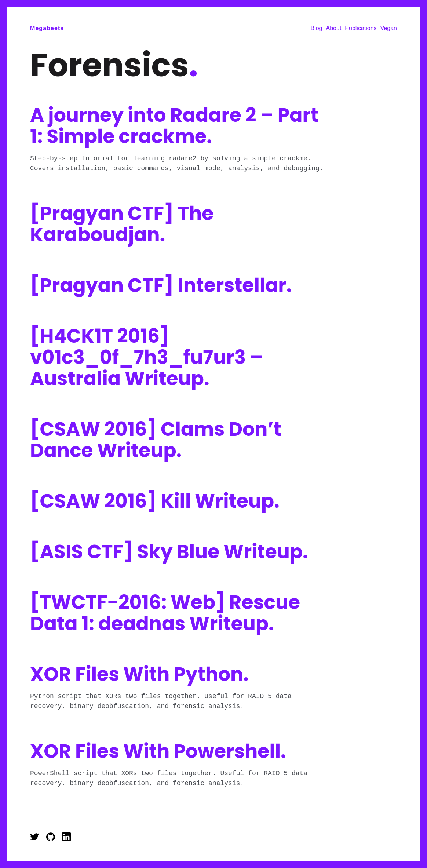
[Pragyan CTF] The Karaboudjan (122, 224)
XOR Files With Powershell (158, 751)
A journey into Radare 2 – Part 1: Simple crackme (174, 126)
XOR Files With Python (139, 674)
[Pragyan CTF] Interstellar (161, 285)
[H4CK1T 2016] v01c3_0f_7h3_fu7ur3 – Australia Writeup (147, 357)
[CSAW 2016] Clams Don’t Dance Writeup (156, 440)
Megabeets (47, 28)
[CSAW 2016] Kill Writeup (155, 501)
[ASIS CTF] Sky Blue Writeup (169, 552)
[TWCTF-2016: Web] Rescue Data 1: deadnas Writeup (165, 613)
